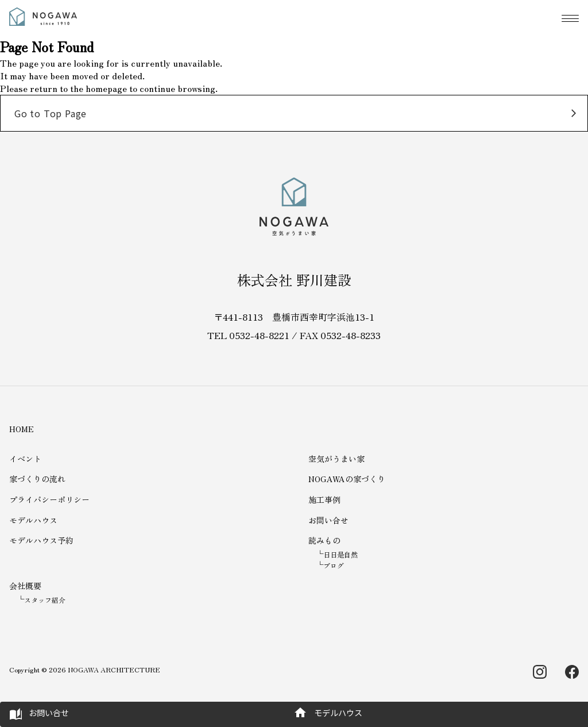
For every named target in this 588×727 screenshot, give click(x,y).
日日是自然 (341, 554)
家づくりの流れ (37, 479)
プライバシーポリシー (49, 499)
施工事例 (324, 499)
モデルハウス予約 (41, 540)
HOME (22, 429)
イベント (25, 459)
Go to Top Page (51, 113)
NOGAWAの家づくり (347, 479)
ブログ (334, 565)
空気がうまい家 (336, 459)
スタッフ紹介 (45, 600)
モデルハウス (33, 520)
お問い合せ (328, 520)
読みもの (324, 540)
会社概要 (25, 586)
